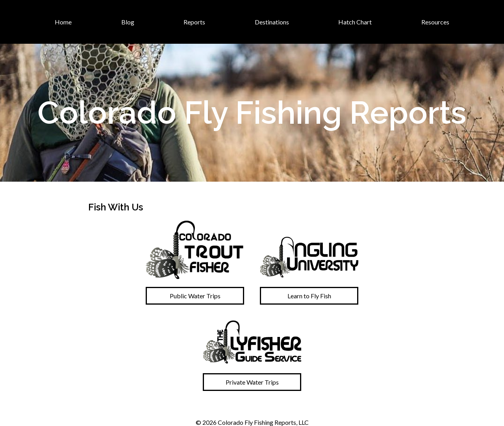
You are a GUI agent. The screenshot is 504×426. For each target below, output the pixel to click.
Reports (194, 22)
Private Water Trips (252, 382)
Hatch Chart (355, 22)
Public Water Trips (195, 296)
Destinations (272, 22)
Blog (128, 22)
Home (63, 22)
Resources (435, 22)
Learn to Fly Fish (309, 296)
